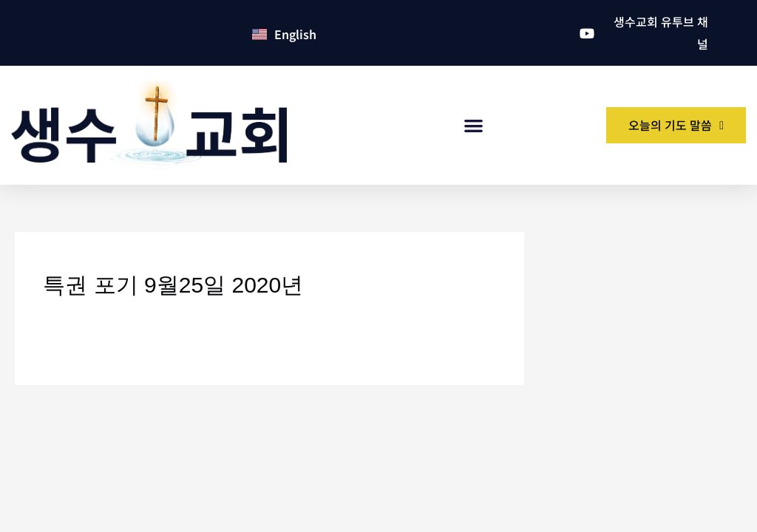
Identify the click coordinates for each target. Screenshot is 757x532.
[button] (474, 126)
